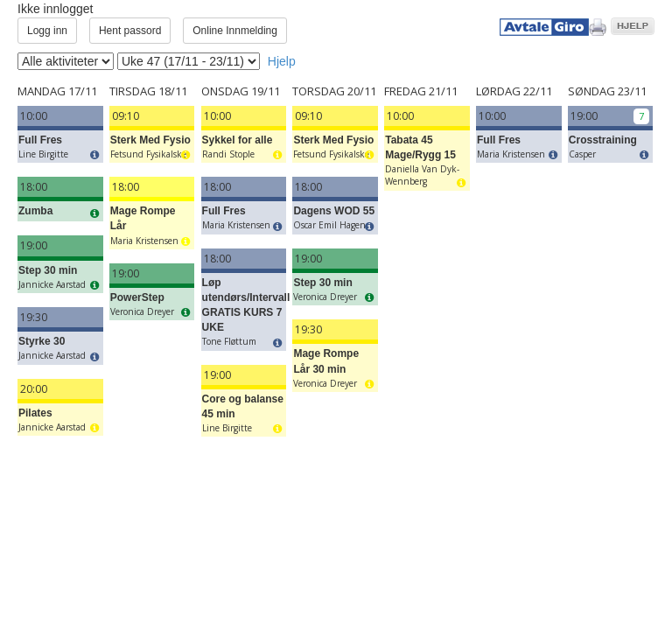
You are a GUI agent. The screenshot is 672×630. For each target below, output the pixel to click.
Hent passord (130, 31)
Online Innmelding (235, 31)
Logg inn (47, 31)
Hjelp (282, 61)
